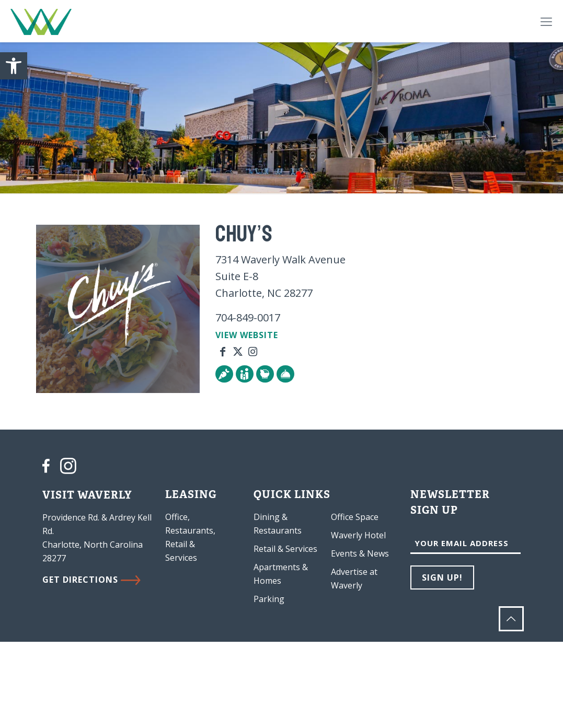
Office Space (355, 517)
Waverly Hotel (358, 535)
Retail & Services (285, 549)
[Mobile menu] (546, 21)
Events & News (360, 553)
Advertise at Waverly (354, 579)
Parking (269, 599)
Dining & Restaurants (278, 524)
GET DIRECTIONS (91, 580)
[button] (14, 66)
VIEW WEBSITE (247, 335)
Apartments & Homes (281, 574)
